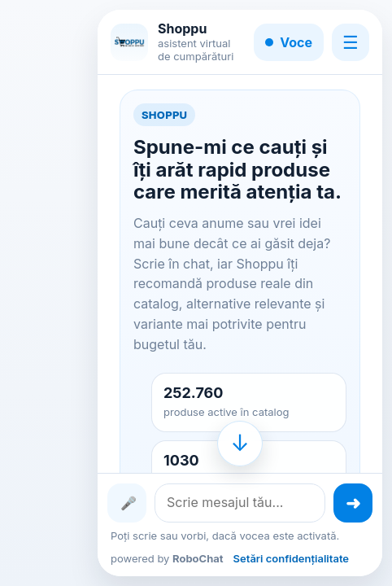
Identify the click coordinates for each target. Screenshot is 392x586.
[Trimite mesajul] (353, 503)
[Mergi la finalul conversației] (240, 444)
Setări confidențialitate (291, 558)
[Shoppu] (129, 42)
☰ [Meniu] (351, 42)
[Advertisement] (59, 293)
